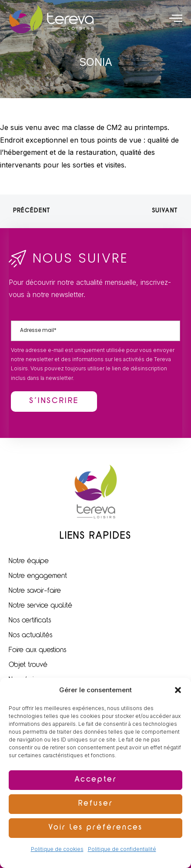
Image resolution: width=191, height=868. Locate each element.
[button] (178, 690)
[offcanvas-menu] (176, 18)
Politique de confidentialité (122, 849)
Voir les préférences (95, 828)
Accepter (96, 780)
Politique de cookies (57, 849)
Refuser (96, 804)
